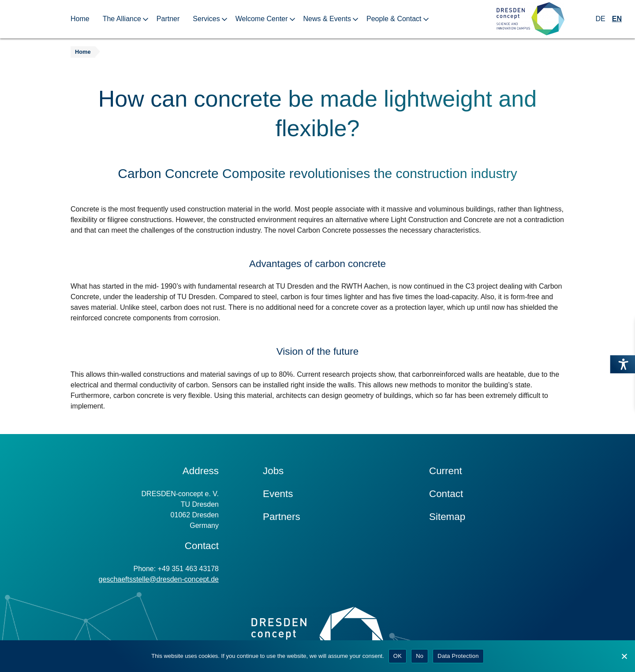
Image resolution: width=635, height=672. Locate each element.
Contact (446, 494)
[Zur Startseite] (530, 19)
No (420, 656)
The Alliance (122, 19)
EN (617, 19)
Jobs (273, 471)
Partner (168, 19)
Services (206, 19)
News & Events (327, 19)
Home (80, 19)
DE (601, 19)
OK (398, 656)
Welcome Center (262, 19)
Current (446, 471)
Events (278, 494)
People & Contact (394, 19)
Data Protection (458, 656)
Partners (282, 517)
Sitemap (447, 517)
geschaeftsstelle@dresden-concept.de (159, 579)
